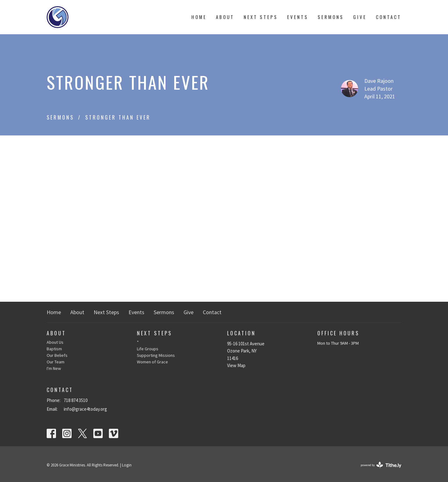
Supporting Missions (156, 355)
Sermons (331, 17)
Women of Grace (152, 362)
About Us (55, 342)
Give (360, 17)
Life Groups (148, 349)
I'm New (54, 368)
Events (298, 17)
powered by (381, 465)
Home (199, 17)
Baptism (54, 349)
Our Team (56, 362)
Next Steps (261, 17)
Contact (389, 17)
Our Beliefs (57, 355)
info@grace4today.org (85, 409)
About (225, 17)
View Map (236, 365)
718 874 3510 (76, 400)
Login (127, 465)
